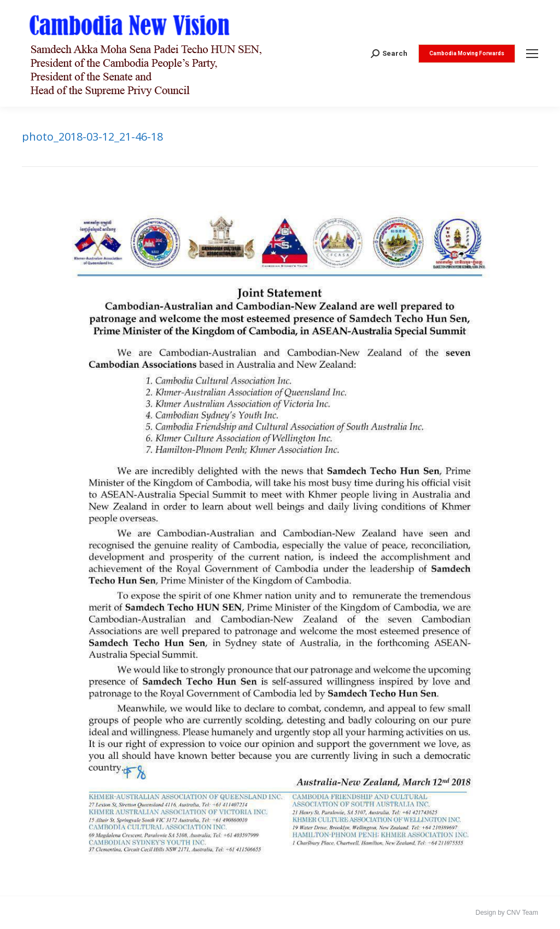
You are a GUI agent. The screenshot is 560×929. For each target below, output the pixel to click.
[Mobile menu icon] (532, 54)
